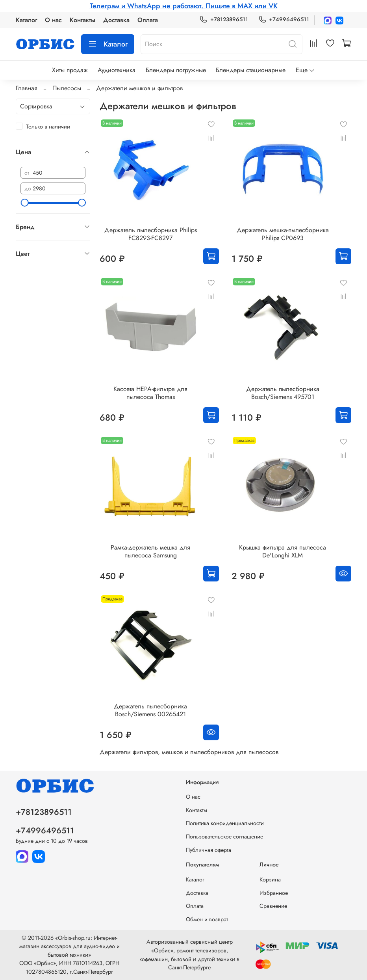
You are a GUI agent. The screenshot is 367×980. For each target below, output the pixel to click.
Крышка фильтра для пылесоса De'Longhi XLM (283, 551)
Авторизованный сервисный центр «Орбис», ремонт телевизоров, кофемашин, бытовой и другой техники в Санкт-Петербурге (189, 955)
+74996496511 (284, 20)
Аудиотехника (117, 70)
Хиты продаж (70, 70)
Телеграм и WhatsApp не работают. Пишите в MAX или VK (184, 6)
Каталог (26, 20)
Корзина (270, 879)
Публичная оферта (209, 850)
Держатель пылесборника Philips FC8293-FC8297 (151, 234)
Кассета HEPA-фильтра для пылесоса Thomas (150, 393)
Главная (27, 88)
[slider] (24, 203)
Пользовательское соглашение (224, 837)
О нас (53, 20)
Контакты (82, 20)
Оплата (148, 20)
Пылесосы (67, 88)
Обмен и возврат (207, 919)
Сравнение (273, 906)
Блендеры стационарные (251, 70)
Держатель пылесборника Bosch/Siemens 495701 (283, 393)
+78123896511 (223, 20)
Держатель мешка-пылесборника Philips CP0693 (283, 234)
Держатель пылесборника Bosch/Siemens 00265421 (150, 710)
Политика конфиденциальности (225, 823)
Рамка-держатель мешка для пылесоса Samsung (150, 551)
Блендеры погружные (176, 70)
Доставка (116, 20)
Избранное (274, 893)
